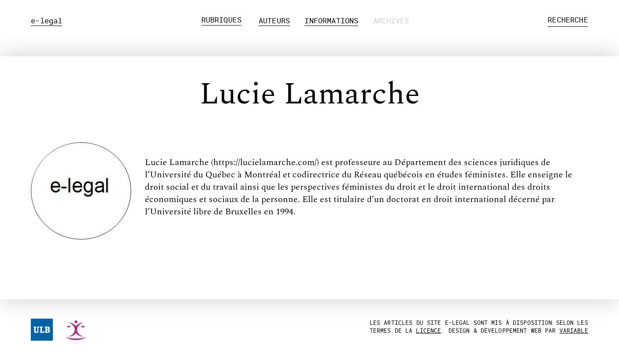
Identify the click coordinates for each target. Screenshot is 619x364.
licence (428, 331)
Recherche (568, 20)
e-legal (46, 20)
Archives (391, 20)
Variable (574, 331)
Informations (331, 20)
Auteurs (274, 20)
